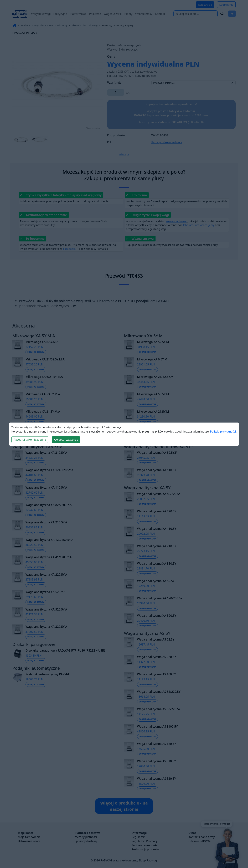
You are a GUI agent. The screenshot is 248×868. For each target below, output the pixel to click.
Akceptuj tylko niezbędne (30, 440)
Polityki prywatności (223, 431)
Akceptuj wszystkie (66, 440)
